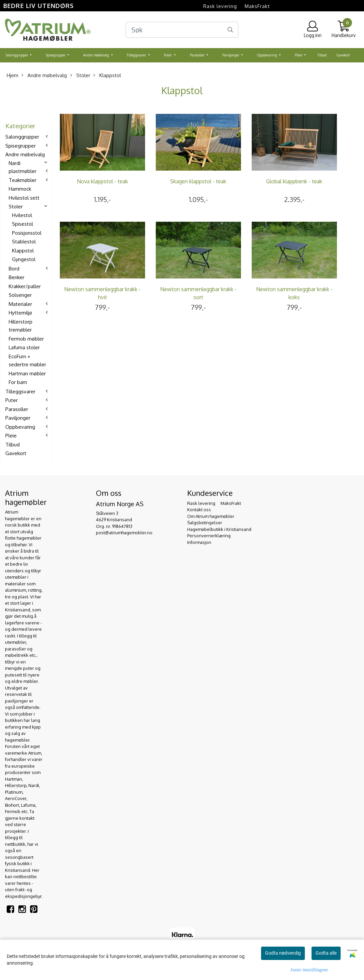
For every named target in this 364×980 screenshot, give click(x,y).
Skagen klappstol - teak (198, 181)
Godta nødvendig (283, 953)
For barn (18, 382)
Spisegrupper (56, 55)
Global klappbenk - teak (294, 181)
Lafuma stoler (24, 347)
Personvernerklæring (209, 536)
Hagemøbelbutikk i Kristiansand (219, 529)
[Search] (182, 30)
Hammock (20, 189)
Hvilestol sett (24, 198)
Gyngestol (24, 259)
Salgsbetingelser (205, 523)
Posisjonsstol (27, 233)
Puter (168, 55)
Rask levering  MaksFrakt (237, 6)
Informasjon (199, 542)
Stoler (80, 75)
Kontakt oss (199, 510)
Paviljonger (231, 55)
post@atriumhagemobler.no (124, 533)
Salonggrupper (17, 55)
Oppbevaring (268, 55)
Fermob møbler (26, 339)
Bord (14, 269)
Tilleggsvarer (137, 55)
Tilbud (322, 55)
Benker (17, 277)
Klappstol (107, 75)
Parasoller (198, 55)
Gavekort (343, 55)
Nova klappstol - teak (102, 181)
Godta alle (326, 953)
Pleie (299, 55)
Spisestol (23, 224)
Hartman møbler (27, 373)
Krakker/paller (25, 286)
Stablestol (24, 242)
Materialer (20, 304)
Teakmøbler (23, 180)
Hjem (13, 75)
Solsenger (20, 295)
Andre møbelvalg (97, 55)
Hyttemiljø (20, 313)
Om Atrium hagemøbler (211, 516)
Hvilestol (22, 215)
